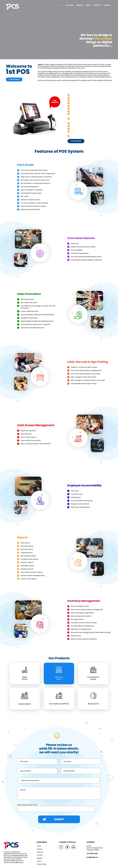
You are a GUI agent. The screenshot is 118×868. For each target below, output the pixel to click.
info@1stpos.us (92, 857)
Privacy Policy (42, 864)
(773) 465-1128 (92, 854)
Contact (98, 5)
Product (80, 5)
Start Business (14, 79)
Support (107, 5)
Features (70, 5)
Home (61, 5)
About (89, 5)
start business (76, 141)
